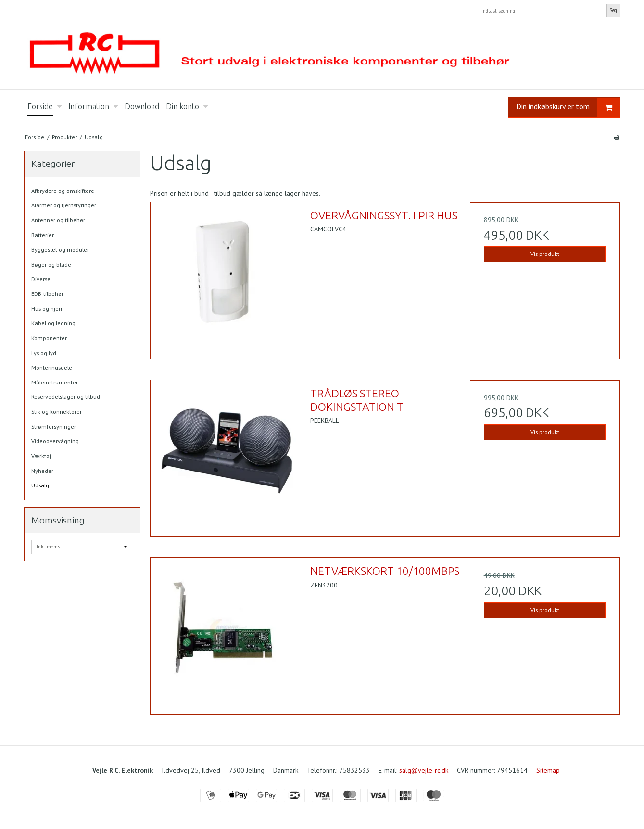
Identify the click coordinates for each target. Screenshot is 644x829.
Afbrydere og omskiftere (63, 191)
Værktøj (41, 456)
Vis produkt (545, 254)
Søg (613, 10)
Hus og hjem (48, 309)
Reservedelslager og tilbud (66, 397)
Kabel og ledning (53, 323)
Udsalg (40, 485)
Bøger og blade (51, 264)
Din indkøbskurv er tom (568, 108)
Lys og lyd (44, 353)
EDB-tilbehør (47, 294)
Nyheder (42, 471)
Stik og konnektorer (57, 412)
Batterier (43, 235)
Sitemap (548, 770)
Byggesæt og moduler (60, 249)
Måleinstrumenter (55, 382)
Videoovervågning (55, 441)
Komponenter (49, 338)
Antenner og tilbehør (58, 220)
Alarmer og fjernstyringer (64, 205)
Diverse (41, 279)
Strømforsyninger (54, 427)
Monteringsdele (52, 367)
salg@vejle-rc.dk (424, 770)
